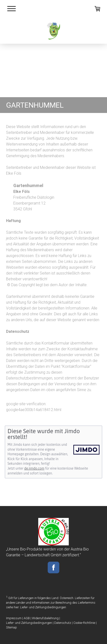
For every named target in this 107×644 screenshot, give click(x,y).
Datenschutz (63, 623)
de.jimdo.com (34, 468)
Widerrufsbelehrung (45, 618)
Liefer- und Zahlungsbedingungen (43, 607)
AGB (27, 618)
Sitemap (11, 627)
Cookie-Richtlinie (84, 623)
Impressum (14, 618)
